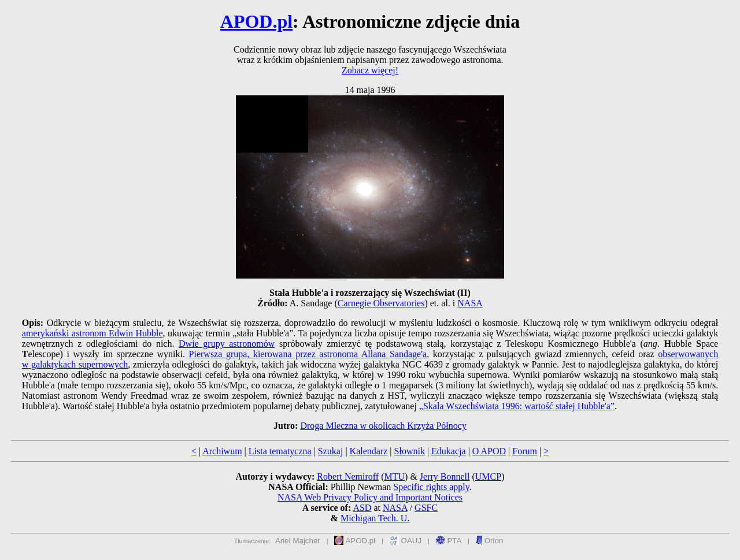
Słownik (410, 451)
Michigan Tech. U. (375, 518)
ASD (362, 508)
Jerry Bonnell (445, 476)
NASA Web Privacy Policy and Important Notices (370, 497)
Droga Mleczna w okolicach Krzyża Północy (383, 426)
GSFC (426, 508)
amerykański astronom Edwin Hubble (92, 333)
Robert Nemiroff (348, 476)
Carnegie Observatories (381, 303)
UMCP (488, 476)
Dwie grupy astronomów (227, 344)
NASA (470, 303)
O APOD (489, 451)
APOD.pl (256, 21)
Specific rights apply (431, 487)
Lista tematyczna (280, 451)
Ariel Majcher (298, 541)
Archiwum (222, 451)
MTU (394, 476)
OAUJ (406, 541)
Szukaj (331, 451)
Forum (525, 451)
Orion (489, 541)
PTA (449, 541)
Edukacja (449, 451)
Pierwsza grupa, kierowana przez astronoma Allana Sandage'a (308, 354)
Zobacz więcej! (370, 70)
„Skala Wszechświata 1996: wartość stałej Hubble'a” (517, 406)
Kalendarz (369, 451)
